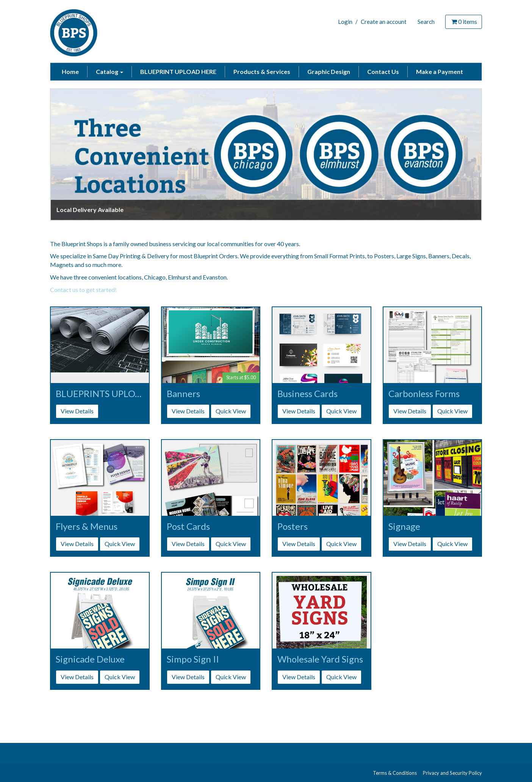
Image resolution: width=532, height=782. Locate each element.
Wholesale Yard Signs (320, 659)
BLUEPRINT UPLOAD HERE (178, 71)
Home (70, 71)
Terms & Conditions (395, 773)
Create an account (384, 22)
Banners (183, 394)
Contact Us (383, 71)
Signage (404, 526)
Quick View (231, 411)
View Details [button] (77, 411)
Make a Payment (440, 71)
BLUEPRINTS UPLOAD (100, 394)
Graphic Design (329, 71)
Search (426, 22)
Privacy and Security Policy (452, 773)
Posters (293, 526)
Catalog (110, 71)
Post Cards (188, 526)
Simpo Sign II (193, 659)
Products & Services (262, 71)
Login (345, 22)
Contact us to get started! (83, 290)
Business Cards (307, 394)
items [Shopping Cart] (464, 21)
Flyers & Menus (87, 526)
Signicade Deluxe (90, 659)
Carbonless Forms (424, 394)
